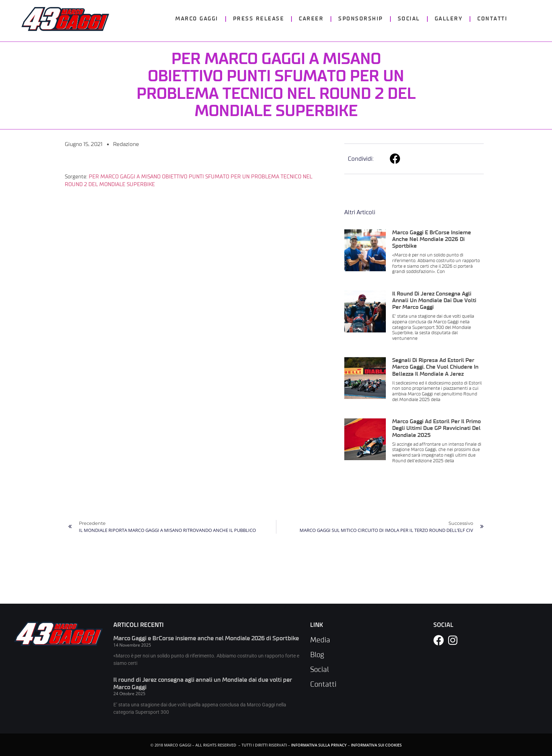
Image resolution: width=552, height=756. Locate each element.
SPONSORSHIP (361, 19)
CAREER (311, 19)
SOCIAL (409, 19)
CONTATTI (492, 19)
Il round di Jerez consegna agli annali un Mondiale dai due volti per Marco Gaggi (434, 300)
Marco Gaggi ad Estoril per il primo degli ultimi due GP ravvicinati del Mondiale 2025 (437, 428)
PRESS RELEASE (259, 19)
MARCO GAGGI (197, 19)
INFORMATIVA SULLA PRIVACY (319, 745)
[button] (396, 159)
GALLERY (449, 19)
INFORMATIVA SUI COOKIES (376, 745)
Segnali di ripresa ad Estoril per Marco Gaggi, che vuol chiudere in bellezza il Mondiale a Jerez (435, 367)
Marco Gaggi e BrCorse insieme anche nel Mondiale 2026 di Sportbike (432, 239)
